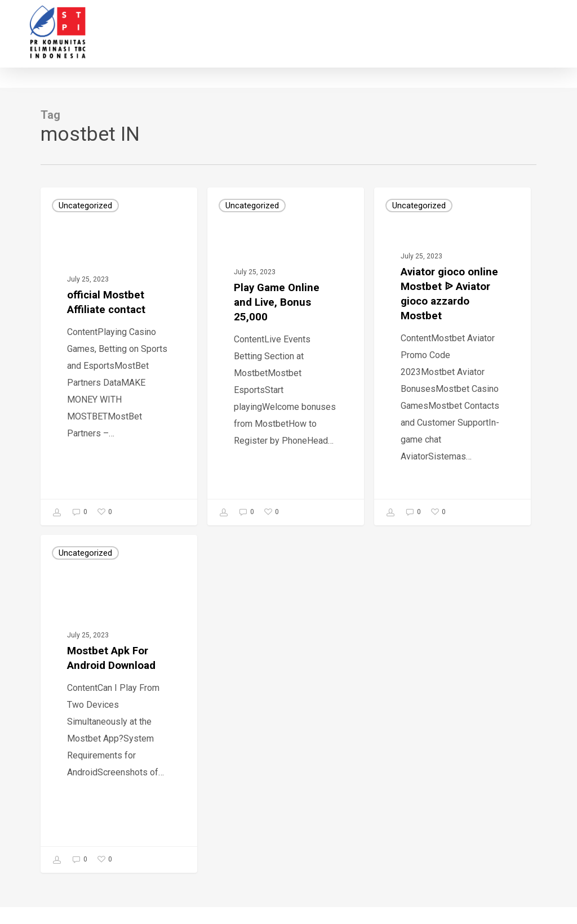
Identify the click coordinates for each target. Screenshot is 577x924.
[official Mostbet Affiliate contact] (119, 356)
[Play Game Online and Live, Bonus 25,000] (286, 356)
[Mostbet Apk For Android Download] (119, 704)
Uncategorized (85, 206)
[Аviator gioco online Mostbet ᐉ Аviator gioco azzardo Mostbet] (452, 356)
